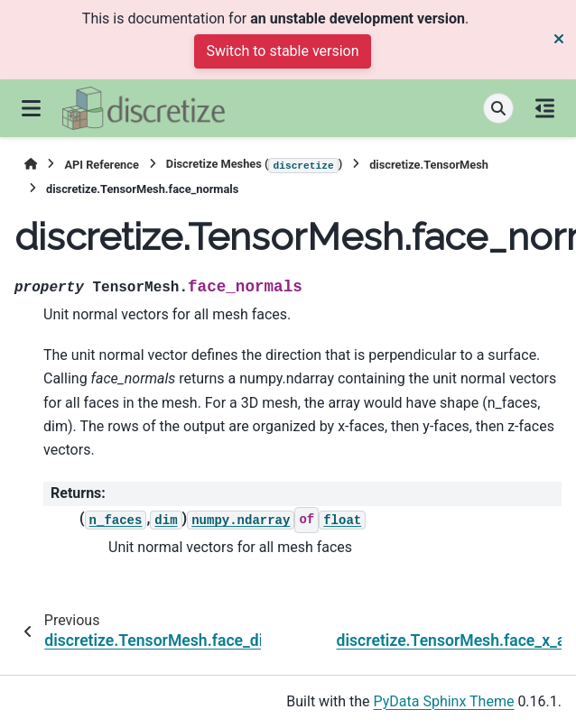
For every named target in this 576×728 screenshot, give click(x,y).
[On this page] (545, 108)
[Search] (498, 108)
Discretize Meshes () (254, 165)
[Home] (31, 165)
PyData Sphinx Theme (444, 701)
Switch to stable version (282, 51)
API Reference (101, 165)
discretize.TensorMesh (429, 165)
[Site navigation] (31, 108)
